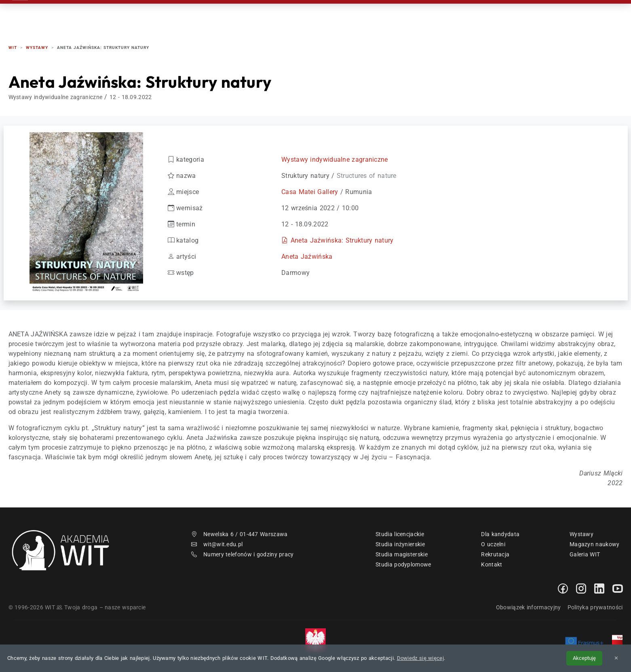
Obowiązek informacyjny (529, 607)
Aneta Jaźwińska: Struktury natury (342, 240)
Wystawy (581, 534)
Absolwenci (487, 16)
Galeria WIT (585, 554)
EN (592, 16)
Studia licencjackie (400, 534)
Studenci (437, 16)
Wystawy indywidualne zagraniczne (335, 160)
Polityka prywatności (595, 607)
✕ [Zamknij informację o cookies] (616, 658)
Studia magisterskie (402, 554)
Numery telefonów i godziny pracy (243, 554)
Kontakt (537, 16)
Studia (395, 16)
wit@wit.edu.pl (217, 544)
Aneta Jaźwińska (307, 257)
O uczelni (493, 544)
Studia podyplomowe (403, 564)
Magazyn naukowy (595, 544)
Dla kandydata (500, 534)
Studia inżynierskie (400, 544)
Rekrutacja (349, 16)
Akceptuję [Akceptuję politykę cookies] (584, 658)
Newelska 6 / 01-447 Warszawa (240, 534)
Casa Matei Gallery (310, 192)
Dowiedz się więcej (420, 658)
